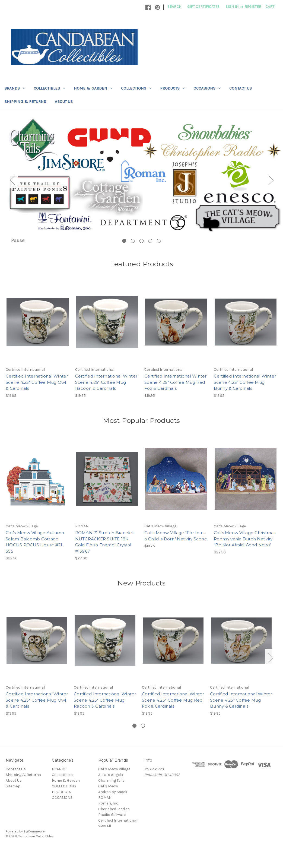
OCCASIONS (207, 88)
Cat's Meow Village (114, 787)
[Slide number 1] (141, 189)
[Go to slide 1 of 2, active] (134, 744)
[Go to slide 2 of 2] (143, 744)
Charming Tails (111, 798)
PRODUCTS (172, 88)
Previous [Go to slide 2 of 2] (7, 675)
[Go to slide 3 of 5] (141, 259)
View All (105, 844)
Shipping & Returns (25, 102)
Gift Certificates (203, 7)
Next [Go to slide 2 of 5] (271, 189)
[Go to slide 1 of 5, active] (124, 259)
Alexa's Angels (111, 793)
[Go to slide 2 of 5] (133, 259)
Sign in (232, 7)
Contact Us (241, 88)
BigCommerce (34, 849)
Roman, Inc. (109, 821)
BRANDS (15, 88)
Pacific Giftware (112, 833)
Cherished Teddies (114, 827)
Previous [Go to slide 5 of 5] (12, 189)
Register (253, 7)
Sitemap (13, 804)
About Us (64, 102)
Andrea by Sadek (113, 810)
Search (174, 7)
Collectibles (49, 88)
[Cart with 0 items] (270, 7)
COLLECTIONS (136, 88)
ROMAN (105, 815)
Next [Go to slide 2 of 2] (271, 675)
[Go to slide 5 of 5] (159, 259)
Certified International (118, 838)
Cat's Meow (108, 804)
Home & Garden (93, 88)
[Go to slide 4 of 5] (150, 259)
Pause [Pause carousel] (18, 258)
